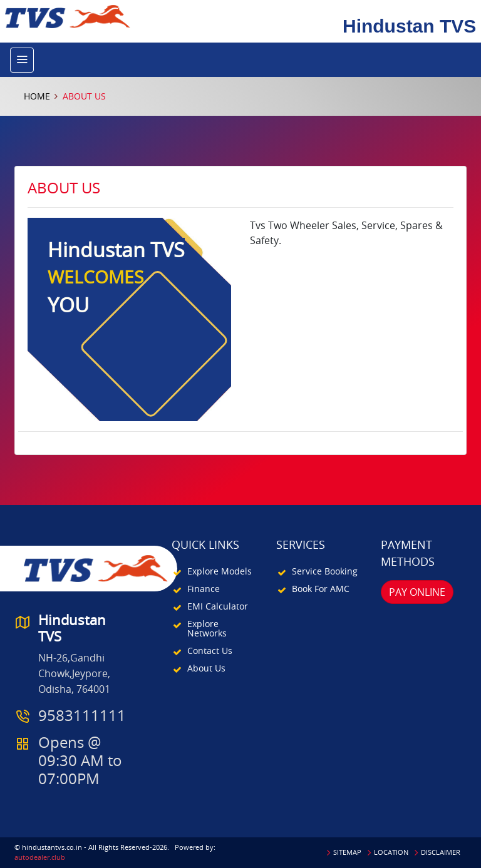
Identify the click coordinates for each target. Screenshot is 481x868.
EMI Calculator (218, 606)
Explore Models (220, 571)
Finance (204, 589)
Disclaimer (441, 852)
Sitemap (347, 852)
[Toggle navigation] (22, 60)
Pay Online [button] (417, 592)
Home (37, 96)
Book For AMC (321, 589)
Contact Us (210, 651)
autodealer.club (40, 857)
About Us (206, 668)
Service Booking (325, 571)
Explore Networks (207, 628)
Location (391, 852)
